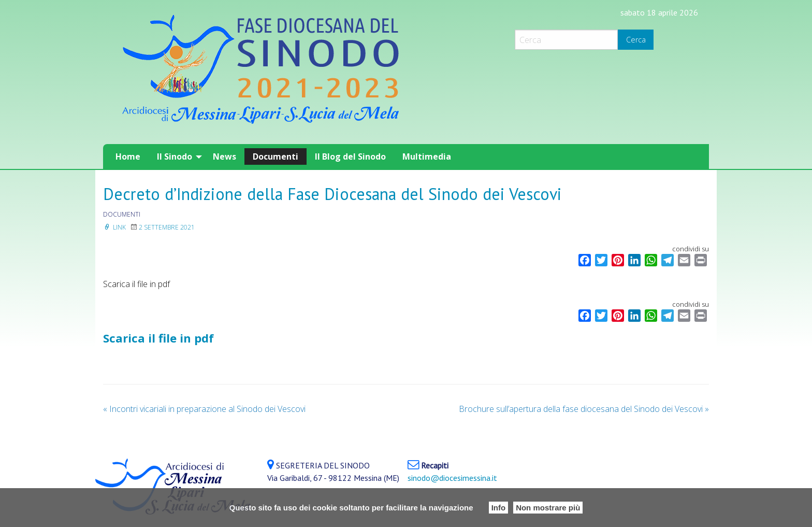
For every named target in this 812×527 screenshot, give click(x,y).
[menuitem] (128, 156)
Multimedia (427, 156)
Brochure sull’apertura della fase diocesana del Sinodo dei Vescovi (584, 409)
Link (114, 227)
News (224, 156)
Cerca (636, 40)
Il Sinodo (175, 156)
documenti (122, 214)
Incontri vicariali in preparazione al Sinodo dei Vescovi (204, 409)
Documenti (275, 156)
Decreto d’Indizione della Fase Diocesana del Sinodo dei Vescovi (332, 194)
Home (128, 156)
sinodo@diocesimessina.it (452, 478)
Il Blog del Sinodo (350, 156)
